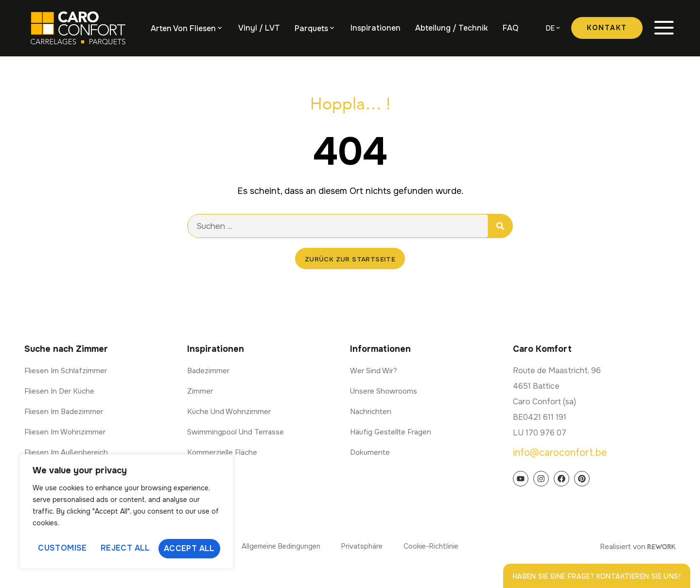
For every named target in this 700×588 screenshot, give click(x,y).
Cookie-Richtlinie (438, 547)
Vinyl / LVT (259, 28)
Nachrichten (371, 412)
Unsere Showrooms (384, 392)
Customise (62, 548)
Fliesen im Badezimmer (64, 412)
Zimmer (200, 392)
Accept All (190, 548)
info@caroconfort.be (560, 453)
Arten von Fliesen (183, 28)
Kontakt (607, 28)
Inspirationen (376, 28)
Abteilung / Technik (452, 28)
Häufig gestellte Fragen (391, 432)
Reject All (125, 548)
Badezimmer (208, 371)
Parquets (311, 28)
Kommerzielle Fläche (222, 453)
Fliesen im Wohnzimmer (65, 432)
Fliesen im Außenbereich (66, 453)
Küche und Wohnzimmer (229, 412)
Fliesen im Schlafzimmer (66, 371)
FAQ (510, 28)
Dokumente (370, 453)
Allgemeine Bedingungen (275, 547)
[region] (126, 513)
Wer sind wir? (374, 371)
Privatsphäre (363, 547)
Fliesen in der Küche (59, 392)
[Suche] (500, 226)
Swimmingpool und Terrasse (236, 432)
